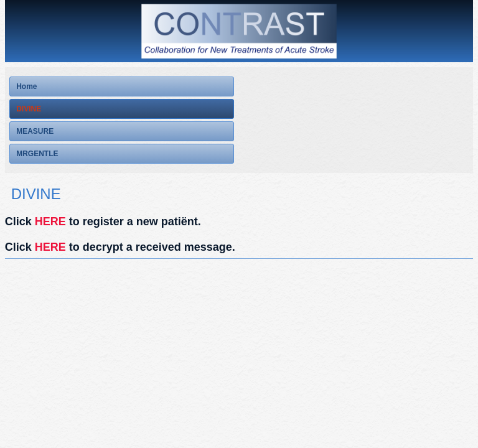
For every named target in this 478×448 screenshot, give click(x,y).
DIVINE (29, 109)
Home (26, 86)
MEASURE (35, 131)
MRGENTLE (37, 154)
